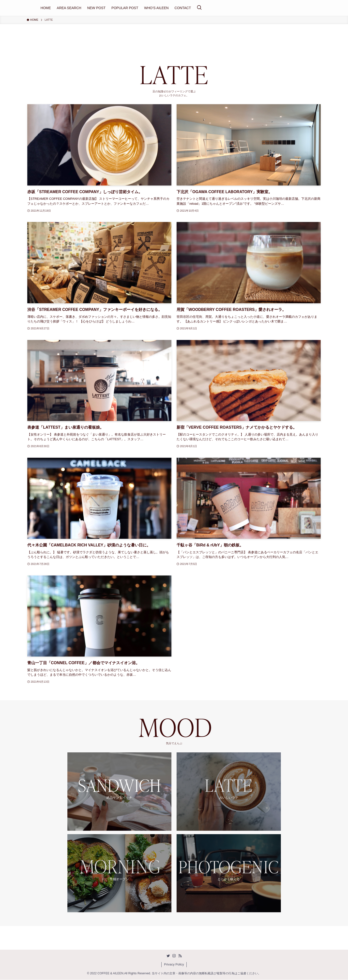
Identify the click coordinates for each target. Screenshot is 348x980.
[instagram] (174, 956)
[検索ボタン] (199, 8)
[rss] (180, 956)
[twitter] (168, 956)
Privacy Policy (174, 965)
